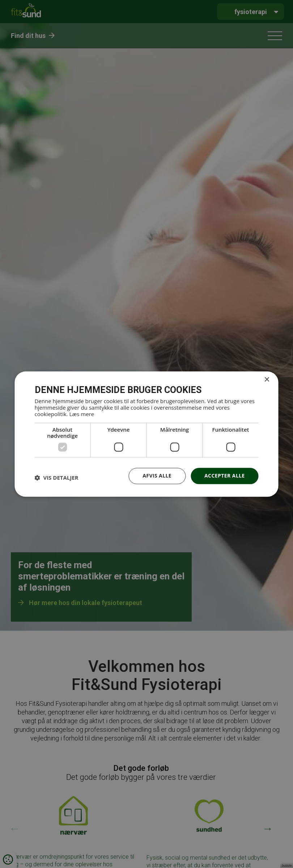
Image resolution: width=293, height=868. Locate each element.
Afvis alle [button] (157, 476)
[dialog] (146, 434)
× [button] (267, 380)
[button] (57, 478)
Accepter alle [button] (224, 476)
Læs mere (82, 414)
